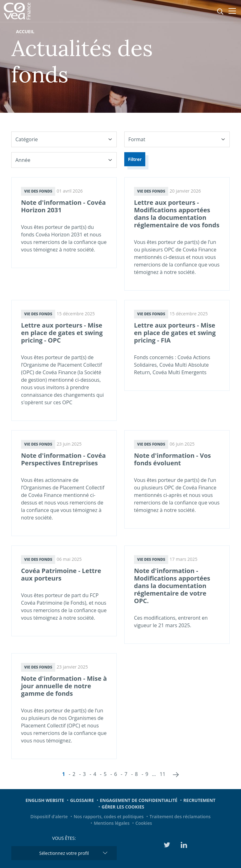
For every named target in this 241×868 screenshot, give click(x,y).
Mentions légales (112, 823)
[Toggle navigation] (232, 11)
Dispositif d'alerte (49, 816)
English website (45, 800)
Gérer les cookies (123, 807)
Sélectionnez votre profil (64, 853)
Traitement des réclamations (180, 816)
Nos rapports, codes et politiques (109, 816)
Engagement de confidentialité (139, 800)
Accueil (25, 31)
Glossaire (82, 800)
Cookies (144, 823)
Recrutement (199, 800)
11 (163, 774)
